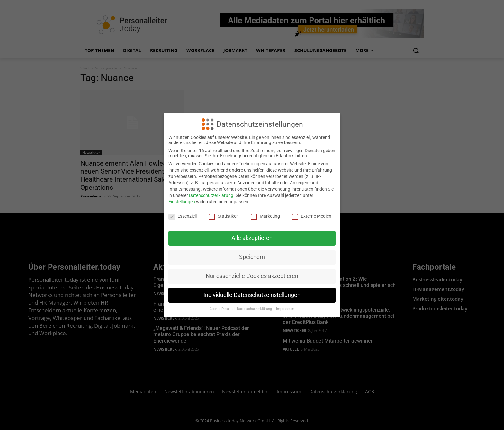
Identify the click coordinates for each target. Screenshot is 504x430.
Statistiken (224, 216)
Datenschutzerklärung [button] (255, 309)
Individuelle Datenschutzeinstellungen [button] (252, 295)
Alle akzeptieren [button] (252, 238)
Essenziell (183, 216)
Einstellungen (182, 202)
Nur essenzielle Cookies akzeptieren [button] (252, 276)
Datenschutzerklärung (211, 195)
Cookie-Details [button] (222, 309)
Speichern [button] (252, 257)
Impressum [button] (285, 309)
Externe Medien (312, 216)
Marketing (265, 216)
